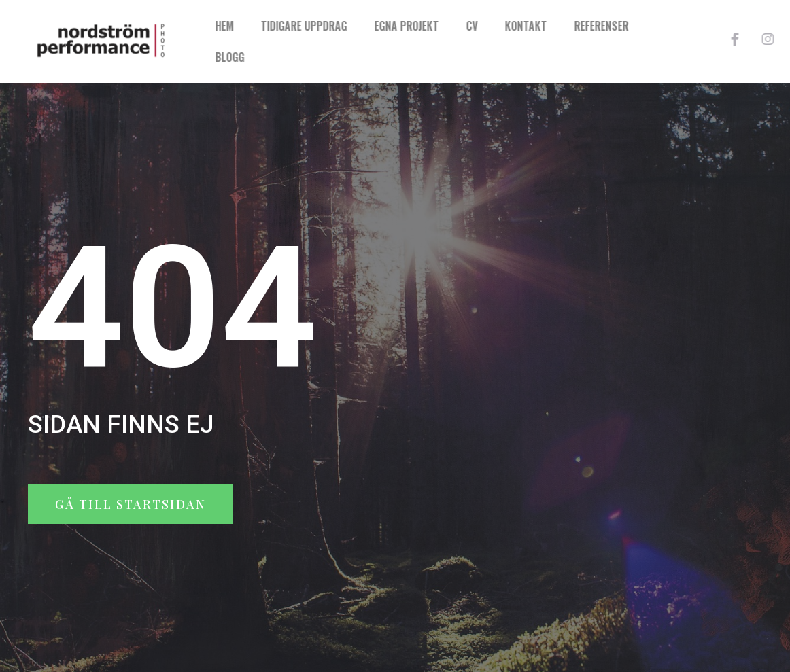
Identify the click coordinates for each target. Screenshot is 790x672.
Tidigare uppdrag (360, 26)
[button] (131, 504)
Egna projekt (463, 26)
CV (528, 26)
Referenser (657, 26)
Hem (280, 26)
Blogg (286, 57)
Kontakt (582, 26)
